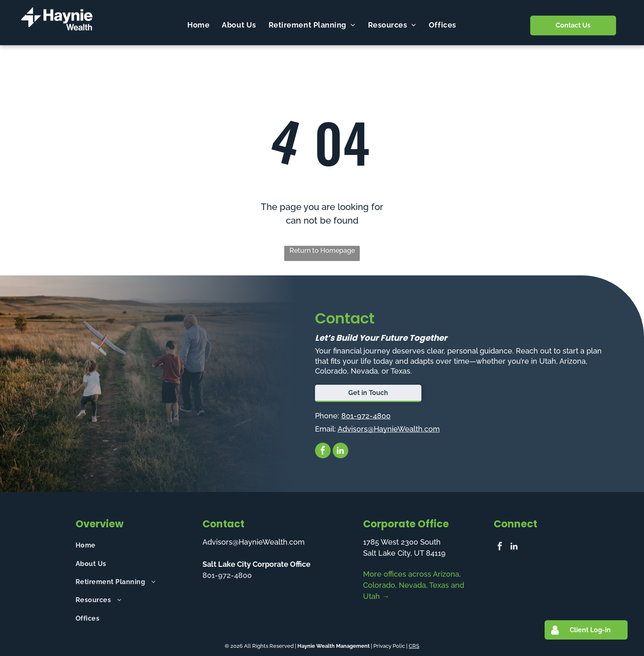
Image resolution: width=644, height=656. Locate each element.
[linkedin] (340, 452)
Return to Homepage (322, 251)
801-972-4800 (366, 416)
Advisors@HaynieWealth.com (389, 429)
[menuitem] (198, 25)
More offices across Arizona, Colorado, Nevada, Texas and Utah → (414, 585)
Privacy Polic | (390, 646)
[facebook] (323, 452)
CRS (414, 646)
